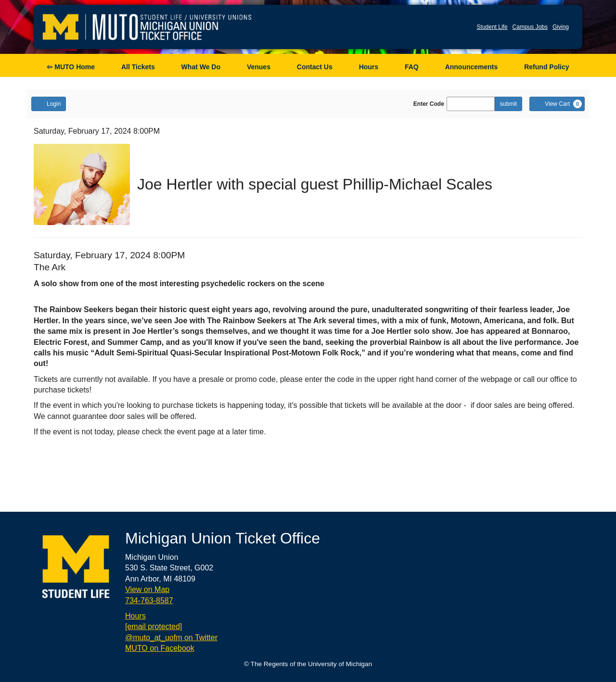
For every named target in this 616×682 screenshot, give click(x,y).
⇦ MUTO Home (71, 67)
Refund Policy (546, 67)
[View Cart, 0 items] (557, 104)
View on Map (147, 589)
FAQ (412, 67)
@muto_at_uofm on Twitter (171, 638)
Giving (561, 27)
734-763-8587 (149, 600)
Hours (369, 67)
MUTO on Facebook (160, 648)
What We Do (201, 67)
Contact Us (315, 67)
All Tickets (138, 67)
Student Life (492, 27)
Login (49, 103)
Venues (259, 67)
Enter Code (429, 104)
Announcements (472, 67)
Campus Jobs (530, 27)
